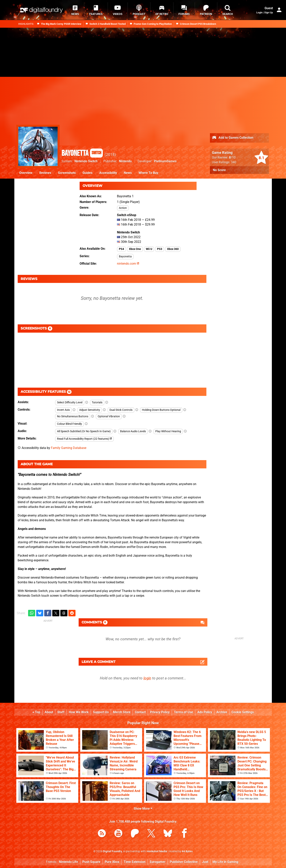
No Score (219, 170)
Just (205, 862)
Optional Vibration (109, 416)
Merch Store (122, 712)
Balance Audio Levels (133, 431)
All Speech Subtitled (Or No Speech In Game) (84, 431)
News (128, 173)
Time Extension (135, 862)
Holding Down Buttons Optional (161, 410)
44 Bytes (187, 851)
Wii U (149, 249)
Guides (87, 173)
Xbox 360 (173, 249)
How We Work (79, 712)
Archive (222, 712)
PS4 (121, 249)
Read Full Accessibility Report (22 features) (84, 439)
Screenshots (67, 173)
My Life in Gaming (225, 862)
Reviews (45, 173)
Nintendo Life (69, 862)
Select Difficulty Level (70, 402)
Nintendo (125, 161)
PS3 (160, 249)
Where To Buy (148, 173)
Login (259, 12)
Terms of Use (183, 712)
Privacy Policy (160, 712)
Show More (143, 809)
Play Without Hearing (168, 431)
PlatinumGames (165, 161)
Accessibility (108, 173)
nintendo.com (128, 264)
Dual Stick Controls (121, 410)
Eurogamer (158, 862)
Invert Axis (63, 410)
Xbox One (135, 249)
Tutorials (97, 402)
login (147, 678)
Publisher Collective (184, 862)
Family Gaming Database (69, 448)
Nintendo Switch (86, 161)
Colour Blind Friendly (69, 424)
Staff (61, 712)
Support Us (101, 712)
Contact (140, 712)
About (49, 712)
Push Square (91, 862)
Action (123, 208)
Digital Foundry (113, 851)
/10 (232, 157)
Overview (26, 173)
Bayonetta (82, 153)
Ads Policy (205, 712)
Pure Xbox (112, 862)
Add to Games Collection (233, 138)
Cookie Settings (243, 712)
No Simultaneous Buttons (73, 416)
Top (36, 712)
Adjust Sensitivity (90, 410)
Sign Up (269, 12)
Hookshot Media (157, 851)
